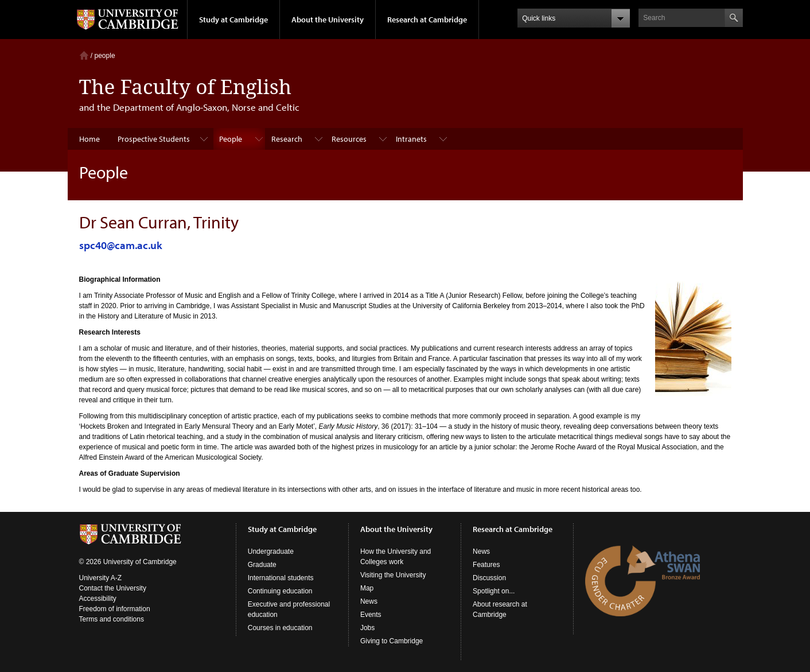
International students (281, 578)
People (231, 139)
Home (84, 55)
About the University (328, 20)
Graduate (262, 565)
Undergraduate (271, 551)
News (369, 601)
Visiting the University (393, 575)
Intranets (411, 139)
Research (287, 139)
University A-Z (101, 578)
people (105, 56)
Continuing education (280, 591)
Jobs (367, 628)
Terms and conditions (112, 619)
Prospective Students (154, 139)
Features (486, 565)
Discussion (489, 578)
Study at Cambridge (233, 20)
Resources (349, 139)
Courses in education (280, 628)
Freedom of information (115, 609)
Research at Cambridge (427, 20)
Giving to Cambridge (392, 641)
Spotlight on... (494, 591)
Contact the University (113, 588)
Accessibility (98, 599)
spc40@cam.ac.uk (121, 245)
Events (371, 615)
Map (367, 588)
